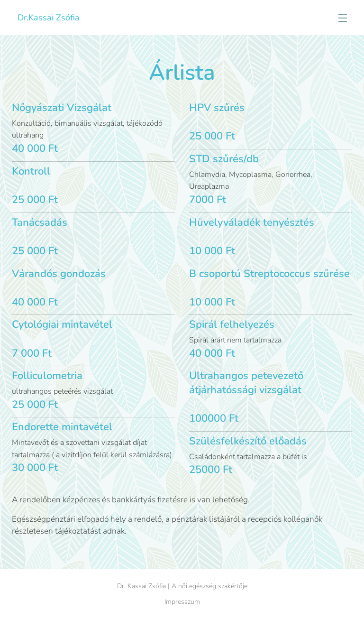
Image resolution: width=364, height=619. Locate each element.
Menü (343, 18)
